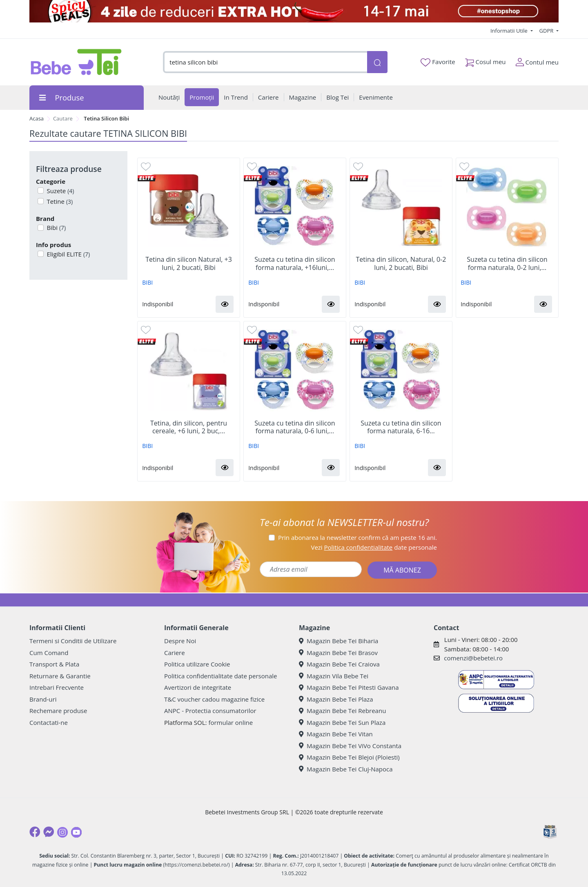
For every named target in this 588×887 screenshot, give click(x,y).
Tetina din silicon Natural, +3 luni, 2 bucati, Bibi (189, 263)
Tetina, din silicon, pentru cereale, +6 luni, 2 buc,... (189, 427)
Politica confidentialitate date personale (220, 676)
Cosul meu (486, 60)
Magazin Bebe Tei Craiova (339, 664)
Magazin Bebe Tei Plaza (336, 699)
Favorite (438, 62)
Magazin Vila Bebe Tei (334, 676)
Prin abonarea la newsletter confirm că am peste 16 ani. (357, 537)
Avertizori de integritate (198, 687)
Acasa (37, 118)
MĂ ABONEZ (402, 570)
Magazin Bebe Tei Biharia (339, 641)
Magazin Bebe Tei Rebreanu (342, 711)
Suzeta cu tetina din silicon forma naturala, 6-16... (401, 427)
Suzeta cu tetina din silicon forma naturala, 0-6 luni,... (295, 427)
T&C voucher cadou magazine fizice (214, 699)
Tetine (59, 201)
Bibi (56, 227)
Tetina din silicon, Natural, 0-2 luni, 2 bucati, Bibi (401, 263)
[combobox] (265, 62)
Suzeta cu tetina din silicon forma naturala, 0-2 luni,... (507, 263)
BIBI (147, 282)
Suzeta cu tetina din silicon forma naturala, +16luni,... (295, 263)
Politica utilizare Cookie (197, 664)
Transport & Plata (54, 664)
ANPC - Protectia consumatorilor (210, 711)
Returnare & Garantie (60, 676)
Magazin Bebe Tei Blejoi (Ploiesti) (349, 757)
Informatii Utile (510, 31)
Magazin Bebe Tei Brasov (338, 653)
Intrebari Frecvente (57, 687)
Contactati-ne (49, 722)
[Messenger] (49, 832)
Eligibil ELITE (68, 254)
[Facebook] (35, 832)
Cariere (175, 653)
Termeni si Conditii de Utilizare (73, 641)
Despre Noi (180, 641)
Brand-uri (43, 699)
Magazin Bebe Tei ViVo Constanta (350, 746)
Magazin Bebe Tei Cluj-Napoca (346, 769)
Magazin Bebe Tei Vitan (336, 734)
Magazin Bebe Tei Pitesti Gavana (349, 687)
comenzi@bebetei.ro (473, 658)
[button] (225, 304)
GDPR (547, 31)
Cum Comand (49, 653)
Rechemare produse (58, 711)
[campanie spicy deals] (294, 11)
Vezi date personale (374, 547)
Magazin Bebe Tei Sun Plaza (342, 722)
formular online (231, 722)
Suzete (60, 191)
